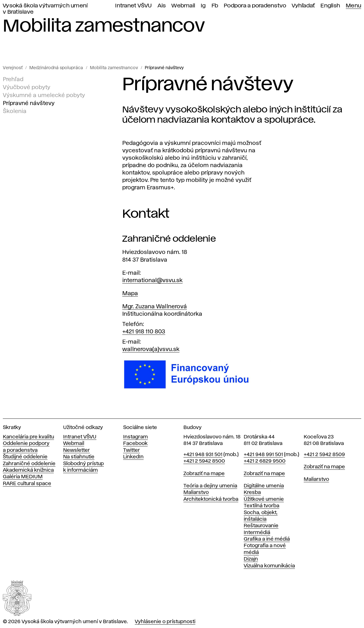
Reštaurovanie (261, 526)
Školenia (15, 111)
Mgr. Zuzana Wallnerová (155, 307)
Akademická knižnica (28, 470)
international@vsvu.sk (152, 280)
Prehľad (13, 79)
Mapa (130, 294)
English (330, 6)
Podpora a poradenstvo (255, 6)
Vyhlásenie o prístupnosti (165, 622)
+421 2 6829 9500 (265, 461)
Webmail (183, 6)
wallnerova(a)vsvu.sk (151, 349)
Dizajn (251, 559)
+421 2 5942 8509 (324, 455)
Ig (203, 6)
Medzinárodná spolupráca (56, 68)
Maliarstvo (196, 492)
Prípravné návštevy (164, 68)
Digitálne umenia (264, 486)
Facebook (135, 444)
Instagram (136, 437)
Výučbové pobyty (27, 87)
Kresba (252, 492)
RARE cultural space (27, 484)
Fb (215, 6)
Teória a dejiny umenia (210, 486)
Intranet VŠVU (133, 6)
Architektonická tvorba (211, 499)
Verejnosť (13, 68)
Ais (162, 6)
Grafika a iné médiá (267, 539)
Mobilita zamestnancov (114, 68)
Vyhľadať (303, 6)
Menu (353, 6)
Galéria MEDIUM (23, 477)
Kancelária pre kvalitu (28, 437)
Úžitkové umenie (264, 499)
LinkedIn (133, 457)
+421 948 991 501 (263, 455)
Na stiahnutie (79, 457)
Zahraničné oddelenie (29, 464)
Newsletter (76, 450)
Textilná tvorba (261, 506)
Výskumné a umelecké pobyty (44, 95)
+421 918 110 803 (144, 332)
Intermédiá (257, 533)
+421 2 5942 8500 (204, 461)
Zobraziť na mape (204, 474)
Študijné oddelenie (25, 457)
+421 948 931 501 (203, 455)
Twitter (132, 450)
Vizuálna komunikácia (269, 566)
